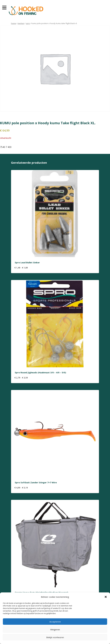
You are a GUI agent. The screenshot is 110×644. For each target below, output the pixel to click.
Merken (21, 23)
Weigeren (55, 629)
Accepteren (55, 622)
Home (14, 23)
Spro (28, 23)
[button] (106, 597)
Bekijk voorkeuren (55, 637)
